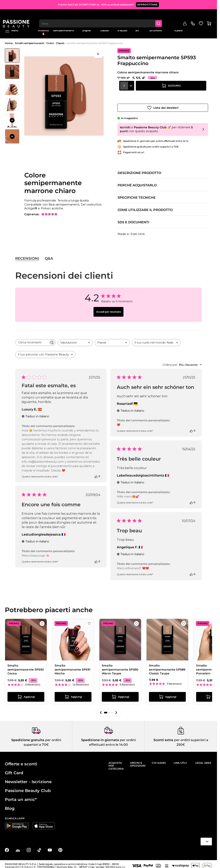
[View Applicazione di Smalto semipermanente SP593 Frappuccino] (12, 120)
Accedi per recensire (108, 308)
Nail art (137, 29)
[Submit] (162, 15)
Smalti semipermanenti (64, 29)
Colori (50, 43)
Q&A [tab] (49, 255)
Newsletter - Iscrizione (28, 779)
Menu (12, 31)
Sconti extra (163, 737)
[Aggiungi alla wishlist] (163, 104)
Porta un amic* (21, 796)
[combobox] (103, 15)
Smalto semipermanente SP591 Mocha (72, 666)
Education (196, 28)
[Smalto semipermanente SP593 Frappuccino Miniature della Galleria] (12, 96)
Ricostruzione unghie (87, 29)
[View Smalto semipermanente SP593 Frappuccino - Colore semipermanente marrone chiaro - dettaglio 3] (12, 104)
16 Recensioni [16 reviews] (81, 681)
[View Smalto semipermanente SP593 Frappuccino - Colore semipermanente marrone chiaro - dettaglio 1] (12, 88)
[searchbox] (32, 339)
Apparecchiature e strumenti (156, 29)
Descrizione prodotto (139, 169)
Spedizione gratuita (28, 737)
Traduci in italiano (35, 412)
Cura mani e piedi (178, 29)
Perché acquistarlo (137, 181)
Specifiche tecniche (137, 194)
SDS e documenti (133, 218)
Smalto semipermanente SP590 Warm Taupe (120, 666)
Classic (60, 43)
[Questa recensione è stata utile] (96, 472)
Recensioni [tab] (27, 255)
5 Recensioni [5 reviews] (174, 680)
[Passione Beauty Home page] (18, 15)
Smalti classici (105, 29)
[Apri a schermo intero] (98, 54)
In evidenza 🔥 (44, 31)
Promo (29, 28)
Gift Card (14, 770)
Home (9, 43)
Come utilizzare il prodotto (145, 206)
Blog (209, 28)
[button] (101, 709)
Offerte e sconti (21, 761)
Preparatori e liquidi (122, 29)
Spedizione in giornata (100, 737)
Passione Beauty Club (28, 788)
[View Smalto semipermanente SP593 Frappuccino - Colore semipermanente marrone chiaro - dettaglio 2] (12, 72)
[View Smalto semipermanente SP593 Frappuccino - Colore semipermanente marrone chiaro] (12, 56)
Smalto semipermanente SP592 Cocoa (26, 666)
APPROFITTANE (147, 4)
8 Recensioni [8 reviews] (33, 681)
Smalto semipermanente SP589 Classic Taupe (167, 666)
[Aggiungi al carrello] (171, 93)
